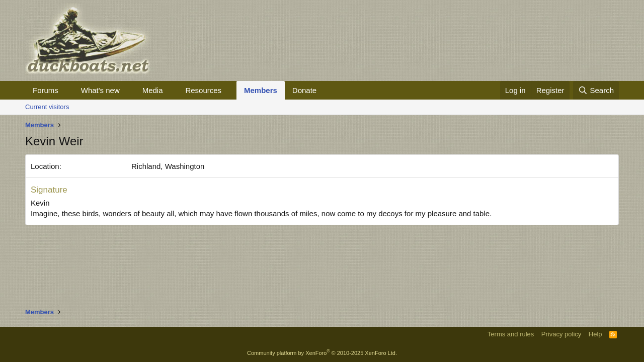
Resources (203, 90)
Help (595, 334)
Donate (304, 90)
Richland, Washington (168, 166)
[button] (66, 90)
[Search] (596, 90)
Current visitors (47, 107)
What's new (100, 90)
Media (153, 90)
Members (261, 90)
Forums (46, 90)
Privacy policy (561, 334)
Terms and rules (511, 334)
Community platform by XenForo (322, 353)
